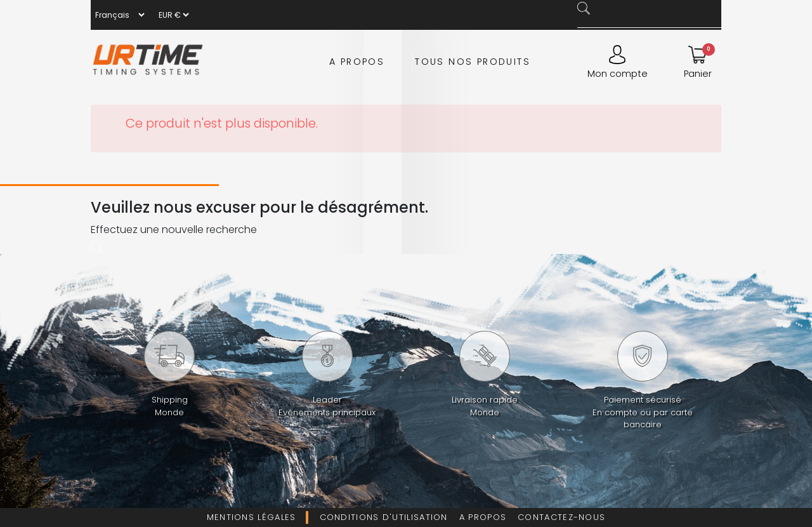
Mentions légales (252, 517)
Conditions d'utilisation (384, 517)
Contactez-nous (561, 517)
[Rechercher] (652, 21)
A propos (357, 62)
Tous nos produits (473, 62)
